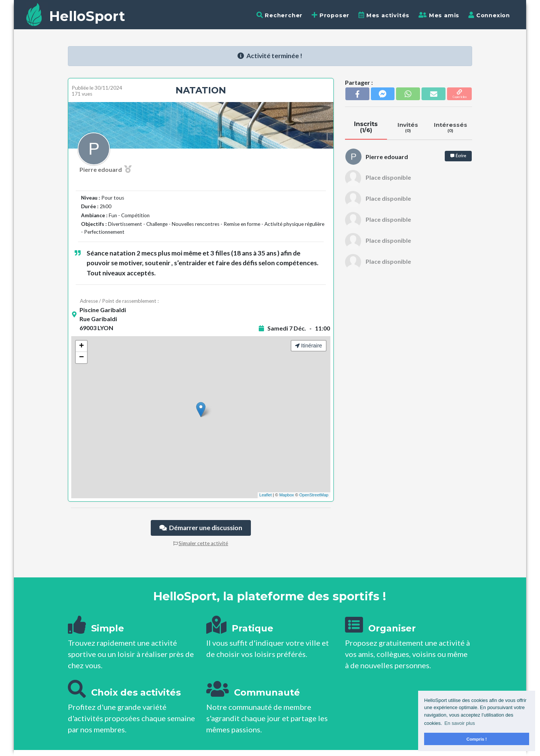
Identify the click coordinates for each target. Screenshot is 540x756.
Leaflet (266, 495)
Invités (408, 127)
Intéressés (451, 127)
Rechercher (280, 15)
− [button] (82, 358)
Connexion (489, 15)
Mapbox (287, 495)
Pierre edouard (106, 169)
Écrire (458, 156)
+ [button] (82, 346)
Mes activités (384, 15)
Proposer (331, 15)
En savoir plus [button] (460, 723)
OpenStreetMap (314, 495)
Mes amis (439, 15)
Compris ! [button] (477, 739)
